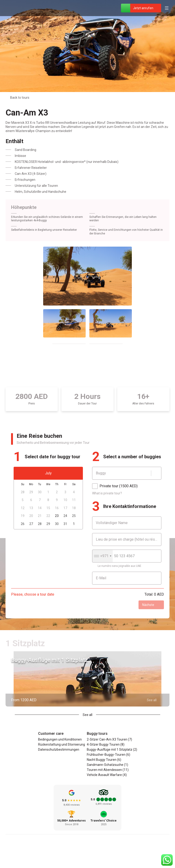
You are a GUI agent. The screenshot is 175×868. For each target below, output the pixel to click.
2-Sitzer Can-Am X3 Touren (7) (109, 739)
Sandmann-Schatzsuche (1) (107, 765)
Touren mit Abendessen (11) (108, 770)
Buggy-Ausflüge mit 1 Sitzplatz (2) (112, 750)
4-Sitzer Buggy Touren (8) (106, 744)
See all (87, 715)
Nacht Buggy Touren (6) (104, 760)
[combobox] (103, 556)
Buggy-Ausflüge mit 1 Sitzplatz (49, 660)
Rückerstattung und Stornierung (62, 744)
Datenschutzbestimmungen (59, 750)
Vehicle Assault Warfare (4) (107, 775)
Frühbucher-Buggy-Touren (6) (109, 755)
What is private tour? (107, 493)
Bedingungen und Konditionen (60, 739)
